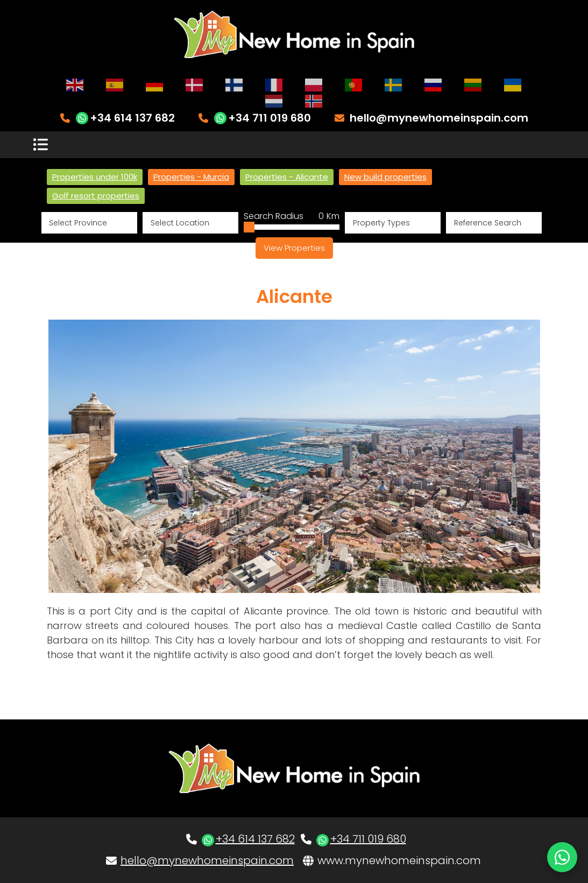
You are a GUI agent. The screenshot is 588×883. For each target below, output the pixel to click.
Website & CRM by (103, 867)
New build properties (385, 177)
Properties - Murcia (191, 177)
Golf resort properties (96, 196)
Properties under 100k (95, 177)
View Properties (294, 248)
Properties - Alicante (287, 177)
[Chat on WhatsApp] (562, 857)
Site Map (537, 867)
